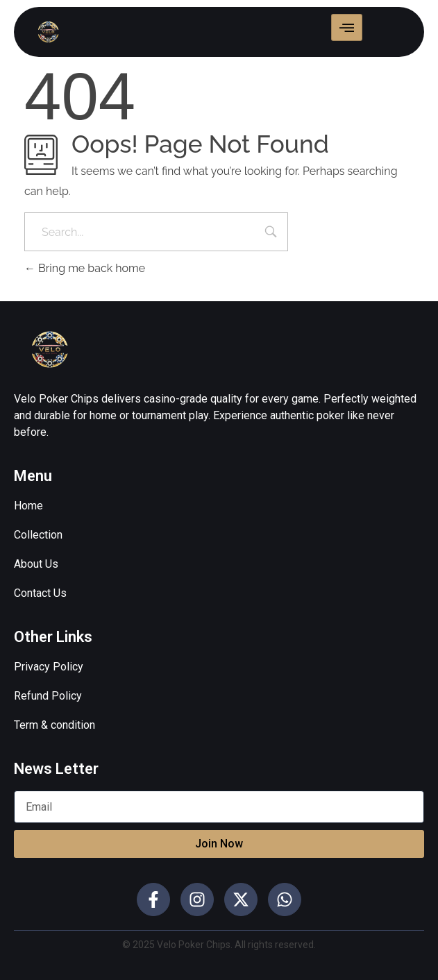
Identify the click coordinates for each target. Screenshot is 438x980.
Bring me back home (85, 268)
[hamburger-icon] (347, 27)
